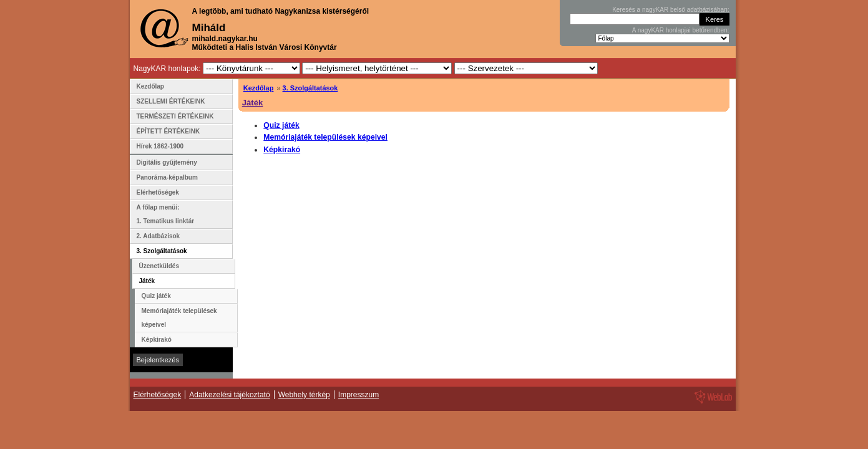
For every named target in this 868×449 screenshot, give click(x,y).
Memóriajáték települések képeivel (325, 137)
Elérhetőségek (158, 192)
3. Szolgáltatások (310, 88)
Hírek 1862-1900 (160, 146)
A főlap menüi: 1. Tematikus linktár (166, 214)
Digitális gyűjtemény (167, 162)
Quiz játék (281, 125)
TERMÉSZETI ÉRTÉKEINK (175, 116)
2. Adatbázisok (158, 236)
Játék (253, 103)
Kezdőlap (259, 88)
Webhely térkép (304, 395)
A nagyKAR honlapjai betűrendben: (681, 30)
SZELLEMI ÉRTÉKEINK (171, 101)
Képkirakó (282, 150)
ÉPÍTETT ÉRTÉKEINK (168, 131)
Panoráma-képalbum (167, 177)
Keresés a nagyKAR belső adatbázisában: (671, 10)
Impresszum (358, 395)
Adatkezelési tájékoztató (229, 395)
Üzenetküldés (159, 266)
